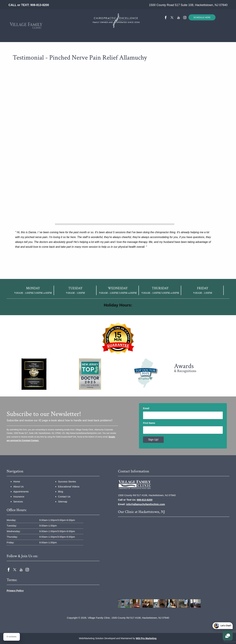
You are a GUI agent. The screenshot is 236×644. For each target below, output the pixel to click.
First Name (149, 423)
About (60, 35)
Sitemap (63, 502)
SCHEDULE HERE (202, 18)
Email (146, 408)
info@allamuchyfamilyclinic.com (145, 504)
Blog (60, 492)
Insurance (78, 35)
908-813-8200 (40, 5)
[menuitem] (47, 35)
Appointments (21, 492)
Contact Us (179, 35)
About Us (18, 487)
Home (47, 35)
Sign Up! (153, 440)
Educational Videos (151, 35)
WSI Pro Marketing (146, 638)
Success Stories (121, 35)
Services (97, 35)
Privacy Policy (15, 591)
